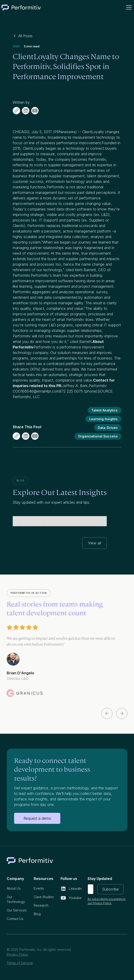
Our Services (17, 910)
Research (41, 905)
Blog (37, 914)
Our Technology (16, 899)
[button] (128, 7)
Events (39, 888)
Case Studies (44, 897)
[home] (21, 7)
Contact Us (15, 919)
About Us (14, 888)
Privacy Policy (17, 954)
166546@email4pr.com (40, 391)
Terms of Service (20, 963)
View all (94, 543)
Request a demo (37, 818)
